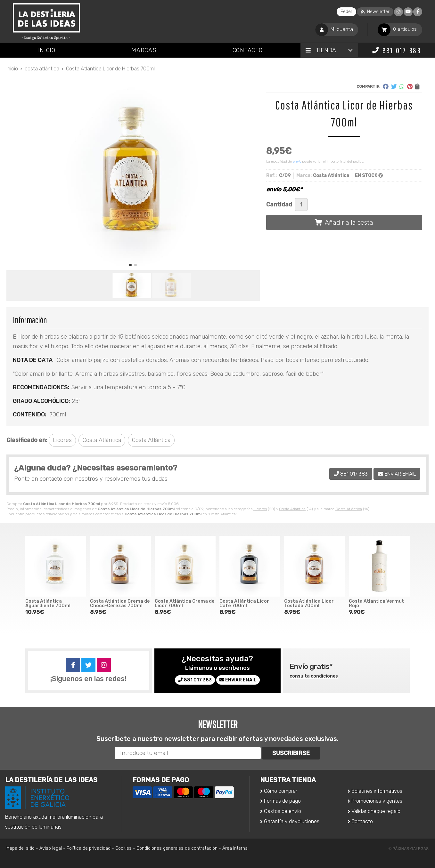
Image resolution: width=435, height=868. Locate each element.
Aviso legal (51, 848)
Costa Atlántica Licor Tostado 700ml (309, 603)
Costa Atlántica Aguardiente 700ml (48, 603)
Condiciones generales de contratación (177, 848)
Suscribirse (291, 753)
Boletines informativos (377, 791)
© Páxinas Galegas (409, 849)
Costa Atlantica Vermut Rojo (376, 603)
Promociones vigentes (377, 801)
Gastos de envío (283, 811)
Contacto (362, 821)
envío (297, 162)
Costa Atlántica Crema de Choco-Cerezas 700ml (120, 603)
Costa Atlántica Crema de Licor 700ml (185, 603)
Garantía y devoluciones (292, 821)
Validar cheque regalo (376, 811)
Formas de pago (282, 801)
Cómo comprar (281, 791)
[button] (130, 265)
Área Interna (235, 848)
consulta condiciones (314, 676)
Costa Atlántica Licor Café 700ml (244, 603)
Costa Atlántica (292, 509)
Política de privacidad (89, 848)
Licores (260, 509)
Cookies (123, 848)
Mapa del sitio (21, 848)
